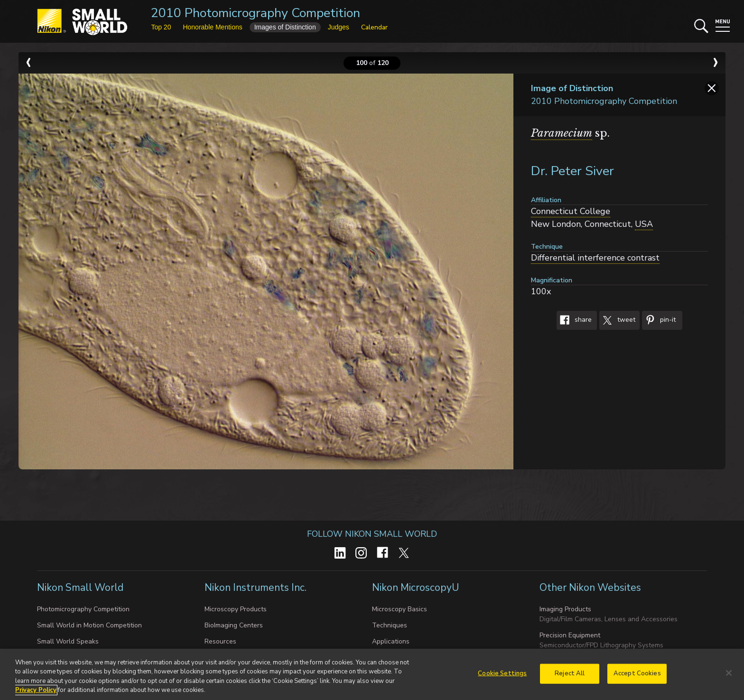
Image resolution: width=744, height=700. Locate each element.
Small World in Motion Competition (89, 625)
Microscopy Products (236, 609)
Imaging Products (565, 609)
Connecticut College (571, 211)
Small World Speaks (68, 641)
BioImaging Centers (234, 625)
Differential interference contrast (595, 258)
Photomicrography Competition (83, 609)
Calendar (374, 27)
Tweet (617, 320)
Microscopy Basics (400, 609)
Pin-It (659, 320)
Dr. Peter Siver (572, 171)
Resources (220, 641)
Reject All (570, 677)
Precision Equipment (570, 635)
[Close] (729, 677)
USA (644, 224)
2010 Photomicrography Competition (256, 13)
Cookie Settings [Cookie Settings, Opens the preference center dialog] (502, 677)
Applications (391, 641)
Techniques (390, 625)
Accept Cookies (637, 677)
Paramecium (562, 133)
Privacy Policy (36, 694)
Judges (339, 27)
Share (574, 320)
